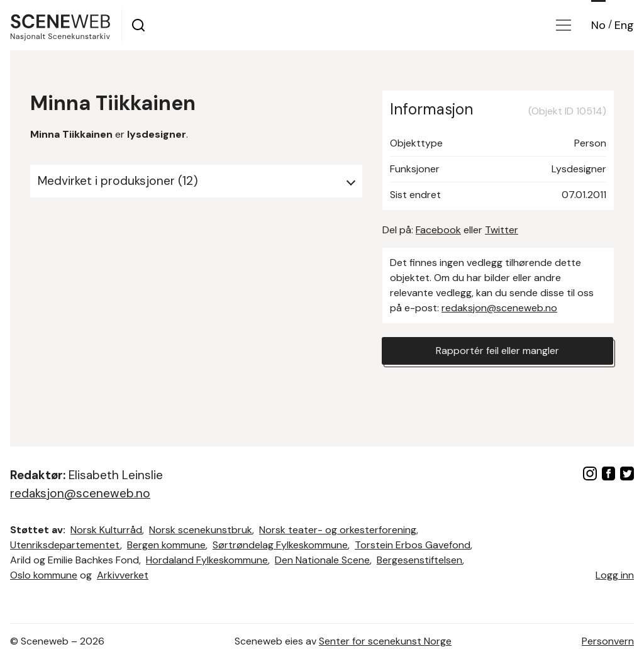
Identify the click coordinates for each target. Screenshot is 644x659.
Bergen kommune (166, 545)
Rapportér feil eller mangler (497, 351)
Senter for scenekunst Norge (385, 641)
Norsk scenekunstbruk (201, 530)
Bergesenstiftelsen (419, 560)
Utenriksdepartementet (65, 545)
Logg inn (615, 575)
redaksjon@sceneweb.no (499, 308)
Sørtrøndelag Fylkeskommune (280, 545)
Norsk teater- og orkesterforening (338, 530)
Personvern (608, 641)
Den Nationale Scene (322, 560)
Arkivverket (123, 575)
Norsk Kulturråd (106, 530)
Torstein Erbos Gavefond (413, 545)
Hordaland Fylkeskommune (207, 560)
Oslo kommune (44, 575)
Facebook (438, 230)
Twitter (502, 230)
